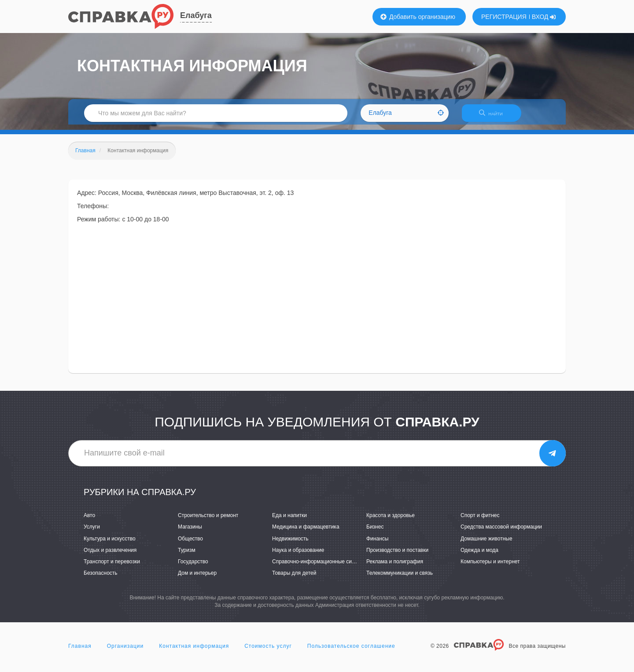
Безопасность (101, 578)
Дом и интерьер (197, 578)
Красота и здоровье (391, 521)
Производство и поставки (397, 555)
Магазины (190, 532)
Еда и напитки (289, 521)
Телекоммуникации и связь (400, 578)
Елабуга (196, 15)
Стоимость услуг (268, 652)
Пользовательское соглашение (351, 652)
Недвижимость (290, 544)
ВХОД (544, 17)
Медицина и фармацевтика (306, 532)
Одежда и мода (479, 555)
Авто (89, 521)
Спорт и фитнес (480, 521)
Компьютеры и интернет (490, 567)
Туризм (187, 555)
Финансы (377, 544)
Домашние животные (487, 544)
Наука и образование (298, 555)
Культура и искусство (110, 544)
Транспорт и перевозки (112, 567)
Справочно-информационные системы (320, 567)
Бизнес (375, 532)
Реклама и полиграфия (395, 567)
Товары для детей (294, 578)
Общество (190, 544)
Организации (125, 652)
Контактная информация (194, 652)
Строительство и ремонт (208, 521)
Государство (193, 567)
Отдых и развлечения (110, 555)
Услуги (92, 532)
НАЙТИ (495, 116)
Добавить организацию (418, 17)
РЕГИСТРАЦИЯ (504, 17)
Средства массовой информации (501, 532)
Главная (80, 652)
